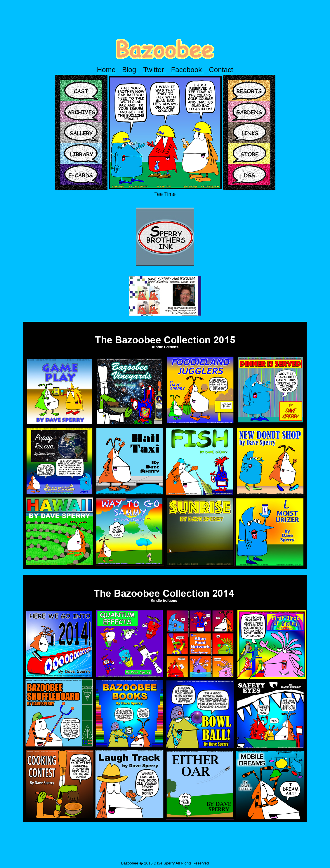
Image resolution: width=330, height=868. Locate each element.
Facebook (187, 70)
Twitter (155, 70)
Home (106, 70)
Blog (130, 70)
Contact (221, 70)
